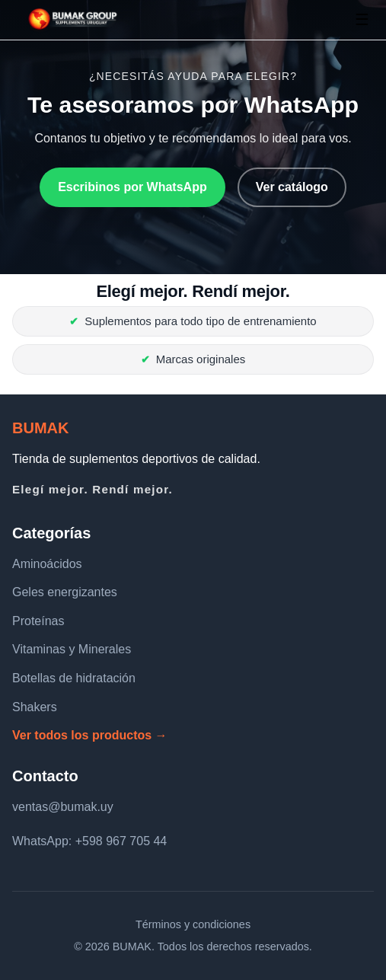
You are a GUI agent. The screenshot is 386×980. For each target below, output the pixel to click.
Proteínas (38, 621)
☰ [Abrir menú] (362, 19)
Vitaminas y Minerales (72, 649)
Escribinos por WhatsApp (132, 187)
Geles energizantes (65, 592)
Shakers (35, 707)
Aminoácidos (47, 564)
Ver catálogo (292, 187)
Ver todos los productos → (90, 735)
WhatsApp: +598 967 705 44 (89, 841)
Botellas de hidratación (74, 678)
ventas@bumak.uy (63, 807)
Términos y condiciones (193, 924)
